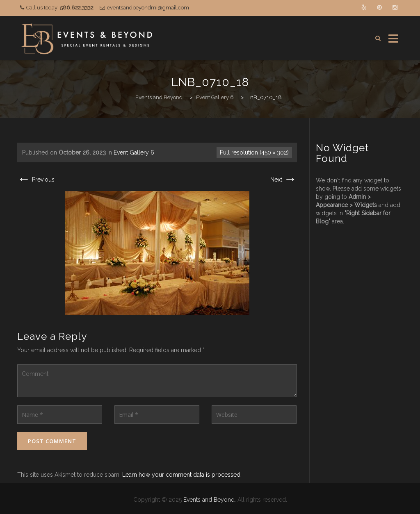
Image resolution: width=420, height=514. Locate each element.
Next (284, 180)
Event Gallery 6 (134, 152)
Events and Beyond (209, 500)
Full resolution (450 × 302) (254, 152)
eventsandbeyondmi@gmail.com (148, 8)
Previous (36, 180)
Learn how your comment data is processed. (182, 475)
